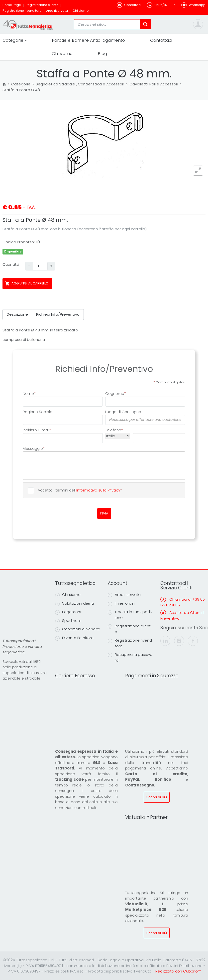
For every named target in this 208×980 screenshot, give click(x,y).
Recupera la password (130, 657)
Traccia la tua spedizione (130, 615)
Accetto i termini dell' (80, 490)
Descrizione (17, 314)
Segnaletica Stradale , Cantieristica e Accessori (80, 84)
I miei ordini (121, 603)
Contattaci (161, 40)
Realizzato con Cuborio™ (178, 971)
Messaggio (34, 448)
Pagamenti (69, 612)
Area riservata (57, 11)
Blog (102, 53)
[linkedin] (165, 641)
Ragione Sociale (38, 412)
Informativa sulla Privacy (98, 490)
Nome (29, 393)
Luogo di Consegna (123, 412)
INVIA (104, 513)
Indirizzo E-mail (37, 430)
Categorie (15, 40)
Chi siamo (81, 11)
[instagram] (179, 641)
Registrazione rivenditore (22, 11)
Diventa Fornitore (74, 638)
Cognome (116, 393)
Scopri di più (157, 797)
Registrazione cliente (42, 5)
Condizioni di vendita (78, 629)
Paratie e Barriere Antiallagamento (88, 40)
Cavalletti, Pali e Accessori (154, 84)
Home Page (12, 5)
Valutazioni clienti (74, 603)
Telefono (114, 430)
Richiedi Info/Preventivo (58, 314)
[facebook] (193, 641)
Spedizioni (68, 621)
